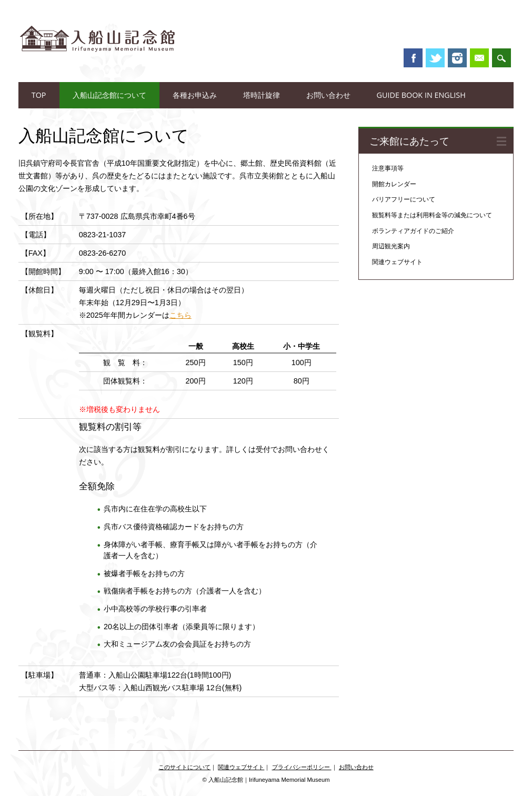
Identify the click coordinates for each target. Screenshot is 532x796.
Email (479, 58)
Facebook (413, 58)
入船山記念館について (109, 95)
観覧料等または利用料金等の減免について (432, 215)
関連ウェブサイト (397, 262)
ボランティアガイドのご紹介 (413, 231)
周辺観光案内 (391, 246)
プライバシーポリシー (302, 767)
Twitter (435, 58)
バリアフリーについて (404, 199)
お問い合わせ (328, 95)
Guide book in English (421, 95)
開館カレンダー (394, 184)
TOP (39, 95)
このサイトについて (184, 767)
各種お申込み (195, 95)
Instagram (457, 58)
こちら (180, 315)
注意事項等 (388, 168)
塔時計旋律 (262, 95)
